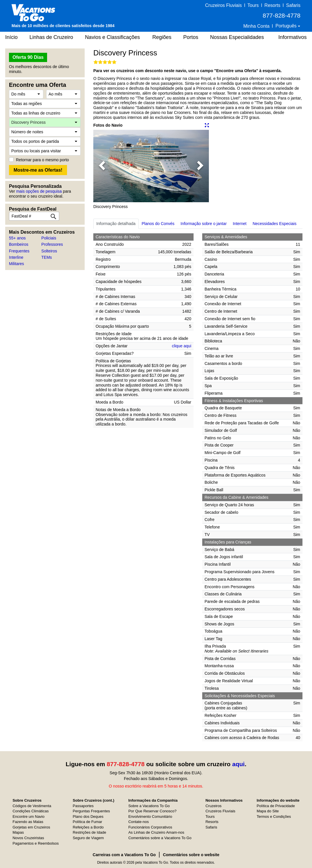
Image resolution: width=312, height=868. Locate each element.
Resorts (272, 5)
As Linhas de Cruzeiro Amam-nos (156, 832)
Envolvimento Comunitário (150, 817)
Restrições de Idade (90, 832)
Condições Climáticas (30, 811)
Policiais (49, 238)
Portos (191, 37)
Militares (16, 264)
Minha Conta (256, 26)
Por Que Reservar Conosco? (152, 811)
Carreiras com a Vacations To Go (124, 855)
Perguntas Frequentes (91, 811)
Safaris (293, 5)
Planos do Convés (158, 224)
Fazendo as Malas (28, 822)
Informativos (292, 37)
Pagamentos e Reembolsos (36, 843)
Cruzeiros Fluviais (223, 5)
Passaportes (83, 806)
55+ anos (17, 238)
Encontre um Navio (28, 817)
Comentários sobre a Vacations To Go (160, 838)
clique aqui (182, 346)
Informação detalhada (116, 224)
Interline (16, 257)
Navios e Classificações (112, 37)
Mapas (18, 832)
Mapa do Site (268, 811)
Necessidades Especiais (274, 224)
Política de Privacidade (276, 806)
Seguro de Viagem (88, 838)
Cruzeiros (213, 806)
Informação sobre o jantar (204, 224)
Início (11, 37)
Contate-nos (139, 822)
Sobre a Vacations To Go (149, 806)
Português (287, 26)
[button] (102, 166)
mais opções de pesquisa (39, 191)
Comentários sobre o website (191, 855)
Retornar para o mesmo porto (42, 160)
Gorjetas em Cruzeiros (31, 827)
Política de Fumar (88, 822)
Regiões (162, 37)
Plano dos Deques (88, 817)
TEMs (47, 257)
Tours (253, 5)
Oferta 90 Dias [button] (28, 57)
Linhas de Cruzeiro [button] (51, 37)
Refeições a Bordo (88, 827)
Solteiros (49, 251)
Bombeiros (19, 244)
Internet (240, 224)
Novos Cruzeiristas (28, 838)
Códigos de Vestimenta (32, 806)
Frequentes (19, 251)
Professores (52, 244)
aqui (238, 764)
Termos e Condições (274, 817)
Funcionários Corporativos (150, 827)
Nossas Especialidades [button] (237, 37)
